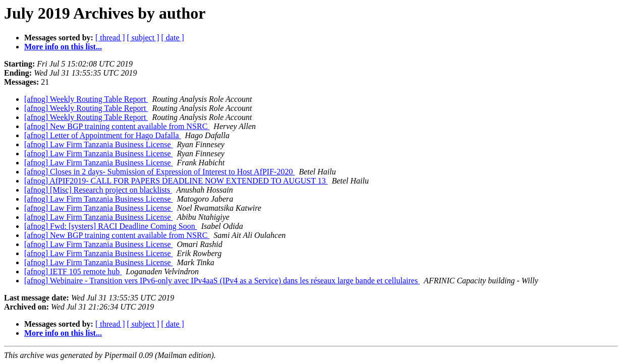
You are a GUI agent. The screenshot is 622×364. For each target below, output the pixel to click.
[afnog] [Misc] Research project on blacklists (98, 190)
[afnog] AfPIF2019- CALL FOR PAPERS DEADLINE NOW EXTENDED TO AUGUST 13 (176, 181)
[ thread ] (110, 38)
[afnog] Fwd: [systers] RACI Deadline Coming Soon (111, 226)
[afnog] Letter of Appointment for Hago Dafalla (103, 135)
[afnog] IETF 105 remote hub (73, 271)
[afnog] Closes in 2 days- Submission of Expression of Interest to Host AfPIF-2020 (159, 172)
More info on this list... (63, 47)
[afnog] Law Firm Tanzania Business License (99, 144)
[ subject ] (143, 38)
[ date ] (173, 38)
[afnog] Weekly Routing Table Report (86, 99)
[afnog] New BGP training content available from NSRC (117, 126)
